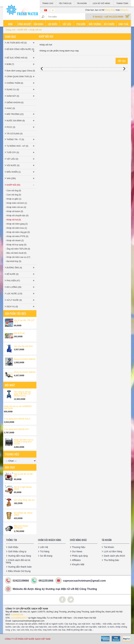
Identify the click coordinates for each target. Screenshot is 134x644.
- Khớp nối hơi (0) (13, 220)
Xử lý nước (109, 24)
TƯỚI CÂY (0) (21, 152)
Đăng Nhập (110, 10)
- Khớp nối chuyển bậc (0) (17, 216)
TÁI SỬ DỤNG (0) (15, 134)
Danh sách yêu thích (114, 556)
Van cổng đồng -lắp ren (24, 500)
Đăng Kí (124, 10)
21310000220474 (19, 618)
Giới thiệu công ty (17, 551)
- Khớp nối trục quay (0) (16, 245)
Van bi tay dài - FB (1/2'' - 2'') (24, 321)
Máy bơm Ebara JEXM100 (21, 527)
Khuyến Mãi (78, 564)
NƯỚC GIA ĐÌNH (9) (21, 121)
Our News (77, 551)
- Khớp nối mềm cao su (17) (18, 257)
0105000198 (17, 615)
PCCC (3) (21, 127)
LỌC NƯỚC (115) (21, 294)
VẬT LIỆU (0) (21, 159)
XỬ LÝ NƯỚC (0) (21, 300)
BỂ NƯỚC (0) (21, 274)
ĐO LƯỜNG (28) (21, 287)
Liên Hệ (44, 547)
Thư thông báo (111, 560)
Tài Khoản (82, 3)
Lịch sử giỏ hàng (101, 3)
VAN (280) (21, 178)
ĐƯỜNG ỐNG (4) (21, 268)
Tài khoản (109, 547)
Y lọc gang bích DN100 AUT (16, 429)
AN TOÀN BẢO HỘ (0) (21, 43)
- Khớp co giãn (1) (13, 199)
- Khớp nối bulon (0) (14, 211)
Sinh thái (123, 24)
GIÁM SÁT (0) (21, 96)
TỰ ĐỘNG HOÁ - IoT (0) (21, 146)
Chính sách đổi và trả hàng (18, 561)
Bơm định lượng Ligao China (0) (21, 71)
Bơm (10, 24)
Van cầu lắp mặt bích (23, 346)
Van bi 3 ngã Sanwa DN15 (23, 488)
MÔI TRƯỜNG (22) (21, 114)
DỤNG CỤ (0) (21, 90)
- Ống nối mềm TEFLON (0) (18, 249)
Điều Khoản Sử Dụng (19, 571)
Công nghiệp (24, 24)
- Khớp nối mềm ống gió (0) (18, 232)
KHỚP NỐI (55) (21, 185)
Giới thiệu (13, 547)
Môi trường (95, 24)
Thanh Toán (122, 3)
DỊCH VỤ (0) (21, 307)
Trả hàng (45, 551)
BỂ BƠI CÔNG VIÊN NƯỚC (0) (21, 51)
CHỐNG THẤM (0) (21, 83)
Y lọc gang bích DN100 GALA (17, 419)
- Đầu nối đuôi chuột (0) (16, 253)
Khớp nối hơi (36, 30)
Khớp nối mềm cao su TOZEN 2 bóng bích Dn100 (24, 442)
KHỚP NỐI (22, 30)
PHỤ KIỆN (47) (21, 281)
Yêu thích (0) (65, 3)
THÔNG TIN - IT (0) (21, 139)
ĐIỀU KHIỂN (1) (21, 172)
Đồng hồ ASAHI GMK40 (25, 372)
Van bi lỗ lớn (19, 333)
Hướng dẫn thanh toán (20, 567)
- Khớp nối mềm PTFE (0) (17, 236)
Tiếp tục (122, 61)
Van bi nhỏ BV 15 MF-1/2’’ (24, 475)
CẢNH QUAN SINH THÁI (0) (21, 77)
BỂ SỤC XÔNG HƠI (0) (21, 58)
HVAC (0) (11, 108)
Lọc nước (53, 24)
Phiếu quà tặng (80, 556)
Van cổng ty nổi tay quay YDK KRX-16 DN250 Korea (22, 394)
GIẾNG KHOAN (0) (15, 103)
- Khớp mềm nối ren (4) (16, 207)
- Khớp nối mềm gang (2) (17, 224)
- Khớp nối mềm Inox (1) (16, 228)
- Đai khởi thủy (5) (13, 261)
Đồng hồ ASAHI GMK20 (25, 359)
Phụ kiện (81, 24)
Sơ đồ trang (46, 556)
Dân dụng (38, 24)
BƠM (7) (21, 64)
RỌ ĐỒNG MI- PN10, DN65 (23, 514)
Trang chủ (11, 30)
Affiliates (76, 560)
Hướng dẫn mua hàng (20, 556)
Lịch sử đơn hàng (113, 551)
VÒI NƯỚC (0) (21, 165)
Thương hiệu (79, 547)
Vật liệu (67, 24)
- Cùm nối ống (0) (13, 191)
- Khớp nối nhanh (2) (15, 241)
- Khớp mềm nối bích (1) (16, 203)
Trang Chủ (48, 3)
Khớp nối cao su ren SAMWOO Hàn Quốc (18, 407)
